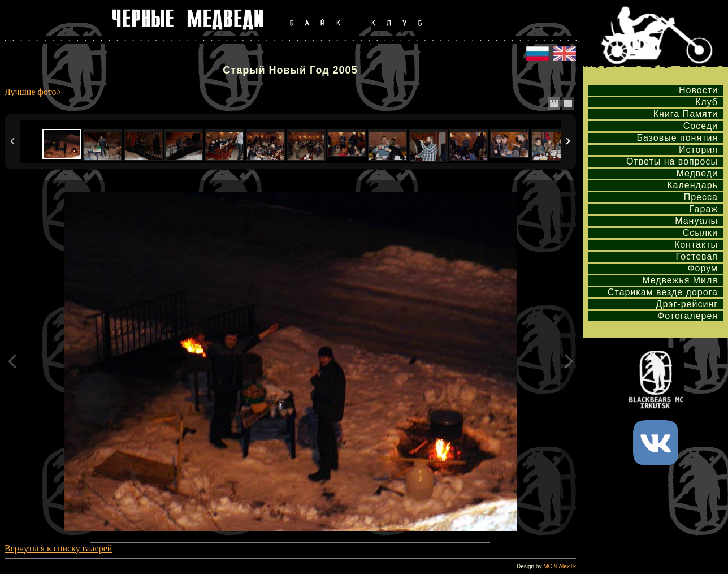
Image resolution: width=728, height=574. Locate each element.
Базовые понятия (677, 138)
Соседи (701, 126)
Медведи (697, 173)
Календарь (692, 185)
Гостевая (697, 256)
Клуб (707, 102)
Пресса (701, 197)
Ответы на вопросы (672, 161)
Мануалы (696, 221)
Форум (703, 268)
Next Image (568, 361)
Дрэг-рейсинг (687, 304)
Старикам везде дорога (663, 292)
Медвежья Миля (680, 280)
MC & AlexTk (560, 566)
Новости (698, 90)
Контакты (696, 245)
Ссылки (700, 233)
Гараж (704, 209)
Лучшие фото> (33, 92)
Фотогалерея (688, 316)
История (698, 150)
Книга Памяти (686, 114)
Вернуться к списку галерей (58, 548)
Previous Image (12, 361)
